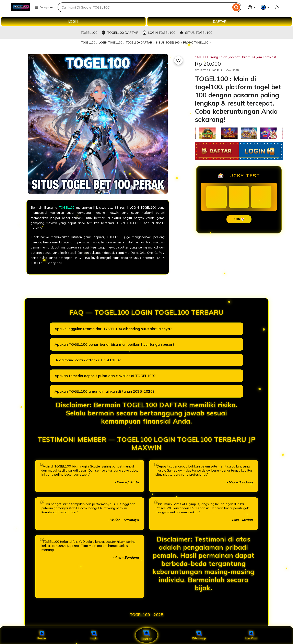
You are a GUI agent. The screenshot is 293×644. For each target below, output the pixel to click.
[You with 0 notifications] (265, 7)
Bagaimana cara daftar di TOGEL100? (88, 360)
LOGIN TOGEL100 (110, 42)
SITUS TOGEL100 (168, 42)
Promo (42, 635)
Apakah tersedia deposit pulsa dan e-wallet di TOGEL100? (105, 376)
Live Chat (251, 635)
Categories (44, 7)
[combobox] (144, 7)
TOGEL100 (88, 42)
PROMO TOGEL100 (196, 42)
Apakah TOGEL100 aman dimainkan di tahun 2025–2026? (104, 391)
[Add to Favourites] (178, 60)
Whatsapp (199, 635)
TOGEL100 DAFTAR (139, 42)
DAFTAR (220, 21)
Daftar (146, 635)
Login (94, 635)
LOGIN (73, 21)
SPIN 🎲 (239, 219)
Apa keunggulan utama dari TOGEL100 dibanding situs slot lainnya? (113, 329)
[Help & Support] (252, 7)
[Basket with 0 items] (277, 7)
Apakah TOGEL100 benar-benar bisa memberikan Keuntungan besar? (114, 344)
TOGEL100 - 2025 (147, 615)
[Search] (236, 7)
